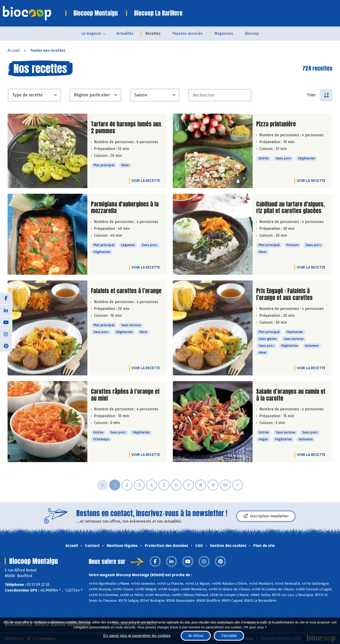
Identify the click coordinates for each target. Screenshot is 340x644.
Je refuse (196, 636)
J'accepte (229, 636)
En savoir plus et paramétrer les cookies (137, 636)
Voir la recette (146, 181)
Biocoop (252, 33)
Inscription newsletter (266, 516)
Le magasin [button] (91, 33)
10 (225, 485)
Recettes (153, 33)
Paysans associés (187, 33)
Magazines (224, 33)
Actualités (125, 33)
